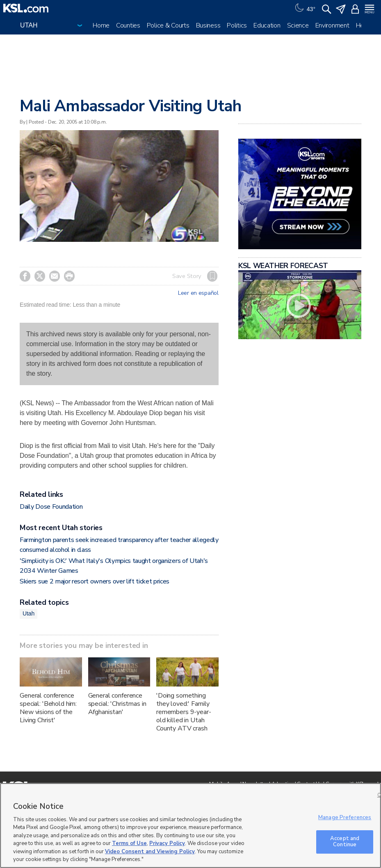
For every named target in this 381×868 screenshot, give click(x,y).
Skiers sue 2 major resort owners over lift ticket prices (95, 581)
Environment (332, 25)
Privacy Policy (167, 843)
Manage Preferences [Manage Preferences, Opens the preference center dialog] (345, 817)
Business (208, 25)
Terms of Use (129, 843)
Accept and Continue (345, 842)
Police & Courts (168, 25)
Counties (128, 25)
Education (267, 25)
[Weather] (304, 8)
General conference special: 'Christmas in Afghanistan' (117, 704)
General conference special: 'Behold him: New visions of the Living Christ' (48, 708)
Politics (237, 25)
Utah (29, 613)
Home (101, 25)
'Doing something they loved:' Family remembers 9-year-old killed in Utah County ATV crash (184, 712)
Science (298, 25)
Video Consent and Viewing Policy (150, 852)
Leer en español (198, 293)
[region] (190, 826)
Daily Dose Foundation (51, 507)
